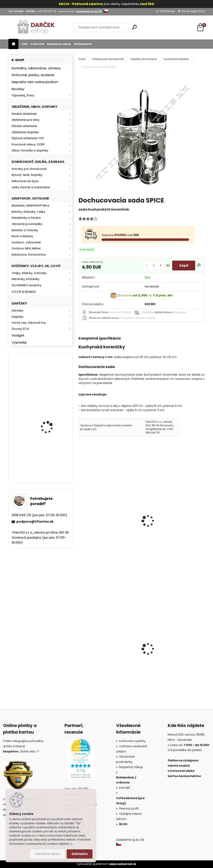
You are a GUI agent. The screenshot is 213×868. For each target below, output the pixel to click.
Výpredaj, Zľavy (23, 95)
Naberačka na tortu (161, 525)
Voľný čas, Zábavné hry (29, 323)
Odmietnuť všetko (48, 854)
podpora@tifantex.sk (35, 522)
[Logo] (36, 27)
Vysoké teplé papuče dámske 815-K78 (172, 660)
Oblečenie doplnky (25, 132)
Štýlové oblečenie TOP (28, 138)
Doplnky (18, 317)
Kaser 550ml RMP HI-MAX (52, 379)
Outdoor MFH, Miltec (26, 248)
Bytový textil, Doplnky (27, 175)
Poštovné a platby (132, 741)
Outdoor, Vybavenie (26, 242)
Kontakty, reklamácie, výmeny (36, 68)
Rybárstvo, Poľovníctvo (29, 255)
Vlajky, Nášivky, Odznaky (29, 273)
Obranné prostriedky (27, 224)
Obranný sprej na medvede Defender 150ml (102, 666)
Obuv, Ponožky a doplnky (30, 150)
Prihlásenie (168, 11)
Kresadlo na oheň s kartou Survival (48, 462)
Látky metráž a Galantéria (31, 187)
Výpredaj (19, 342)
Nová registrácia (193, 11)
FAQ (25, 44)
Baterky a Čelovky (25, 230)
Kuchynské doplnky (176, 59)
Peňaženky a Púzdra (26, 218)
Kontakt (125, 788)
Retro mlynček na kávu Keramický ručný (51, 417)
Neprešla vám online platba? (35, 82)
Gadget (18, 335)
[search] (134, 27)
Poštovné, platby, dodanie (33, 75)
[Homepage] (13, 44)
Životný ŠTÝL (20, 329)
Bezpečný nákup (59, 44)
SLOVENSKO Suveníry (26, 285)
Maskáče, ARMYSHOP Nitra (30, 206)
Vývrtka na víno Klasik (98, 525)
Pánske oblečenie (24, 126)
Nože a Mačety (22, 236)
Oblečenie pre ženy (26, 120)
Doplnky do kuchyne (144, 59)
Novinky (18, 89)
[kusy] (152, 266)
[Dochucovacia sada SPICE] (142, 133)
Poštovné (37, 44)
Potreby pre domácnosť (29, 169)
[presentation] (80, 515)
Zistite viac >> (30, 751)
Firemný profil (129, 809)
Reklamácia (83, 44)
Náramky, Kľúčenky (26, 279)
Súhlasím (80, 854)
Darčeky (18, 311)
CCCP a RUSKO (24, 292)
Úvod (82, 59)
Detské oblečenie (24, 114)
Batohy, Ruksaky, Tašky (28, 212)
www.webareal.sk (123, 864)
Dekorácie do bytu (25, 181)
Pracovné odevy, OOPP (28, 144)
